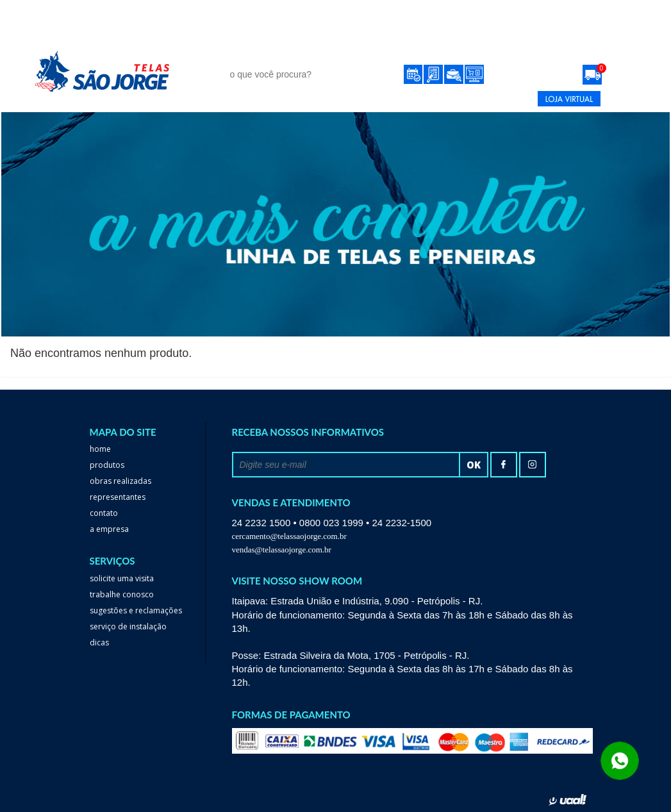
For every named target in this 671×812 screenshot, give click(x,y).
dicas (99, 642)
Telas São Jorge (112, 71)
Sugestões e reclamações (136, 610)
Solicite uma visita (122, 578)
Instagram (533, 465)
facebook (504, 465)
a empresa (109, 529)
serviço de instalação (128, 626)
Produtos (248, 50)
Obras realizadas (120, 481)
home (100, 449)
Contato (512, 50)
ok (474, 465)
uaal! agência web (567, 800)
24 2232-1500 (455, 99)
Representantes (438, 50)
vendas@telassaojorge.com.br (282, 550)
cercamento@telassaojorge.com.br (289, 536)
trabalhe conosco (122, 594)
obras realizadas (342, 50)
